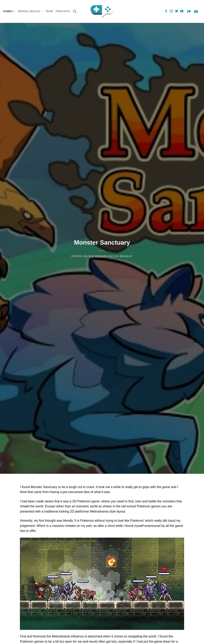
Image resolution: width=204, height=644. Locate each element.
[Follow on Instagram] (171, 11)
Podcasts (63, 11)
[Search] (75, 11)
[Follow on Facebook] (166, 11)
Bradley (126, 256)
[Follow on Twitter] (177, 11)
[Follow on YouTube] (182, 11)
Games (9, 11)
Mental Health (30, 11)
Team (49, 11)
